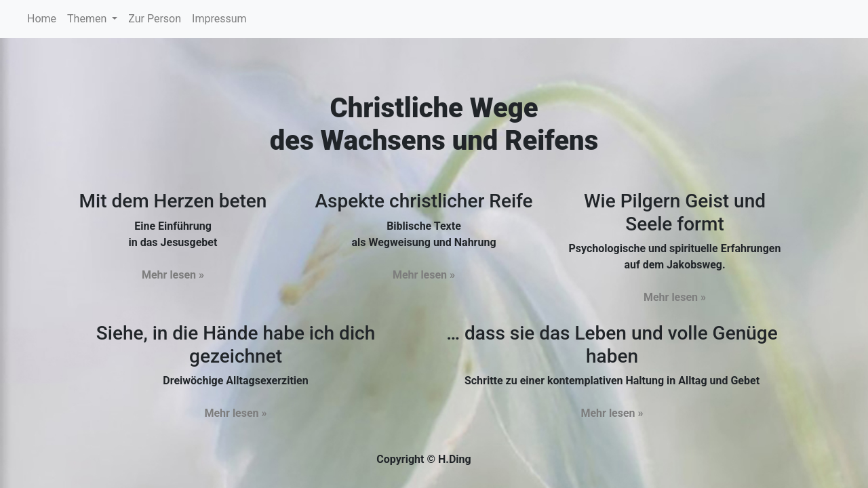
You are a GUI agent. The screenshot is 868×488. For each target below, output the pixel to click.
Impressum (219, 19)
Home (44, 18)
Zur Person (155, 19)
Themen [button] (88, 19)
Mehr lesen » (173, 275)
